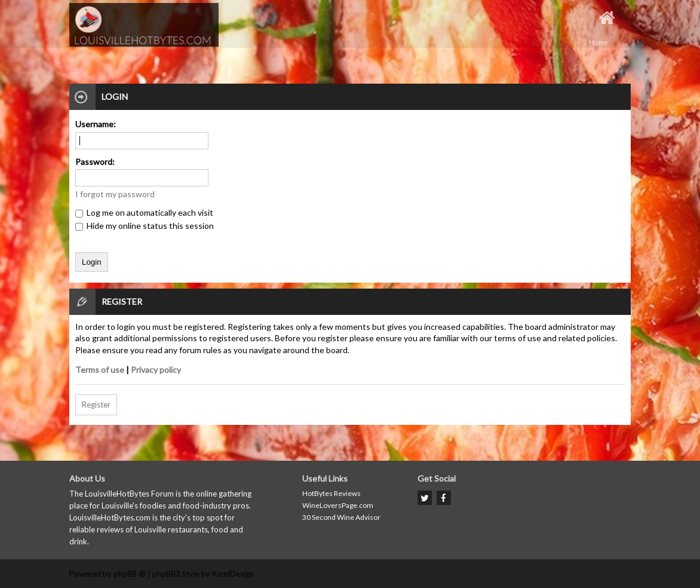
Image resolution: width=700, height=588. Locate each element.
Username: (96, 124)
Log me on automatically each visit (144, 212)
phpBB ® (130, 574)
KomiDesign (233, 574)
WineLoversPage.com (338, 505)
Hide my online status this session (145, 226)
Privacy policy (156, 370)
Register (96, 405)
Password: (95, 162)
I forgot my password (115, 194)
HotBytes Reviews (331, 493)
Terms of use (100, 370)
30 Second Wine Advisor (341, 517)
